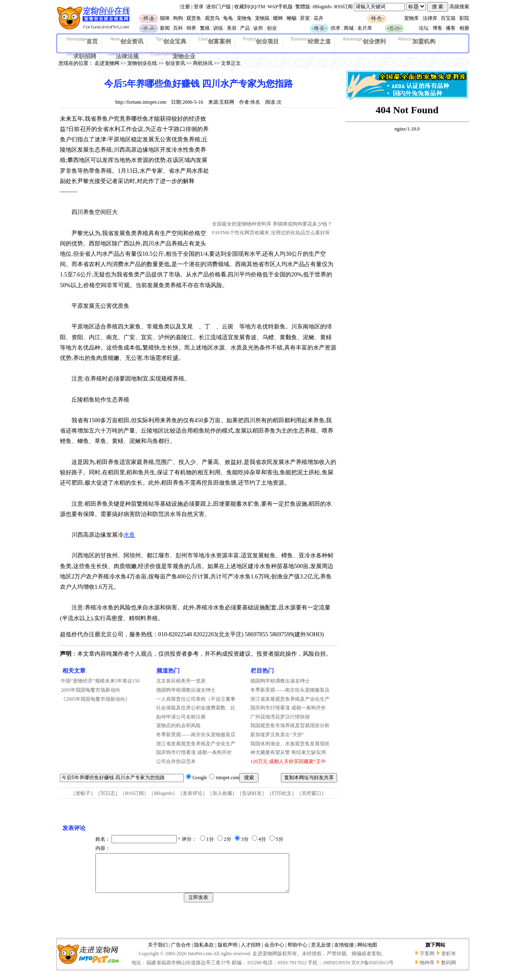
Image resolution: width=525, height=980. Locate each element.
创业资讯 (127, 41)
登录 (199, 7)
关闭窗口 (311, 793)
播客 (451, 28)
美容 (232, 28)
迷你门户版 (219, 7)
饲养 (191, 28)
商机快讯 (203, 63)
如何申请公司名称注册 (181, 717)
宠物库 (411, 18)
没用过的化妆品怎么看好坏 (300, 233)
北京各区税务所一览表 (181, 681)
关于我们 (158, 952)
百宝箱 (448, 18)
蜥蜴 (292, 18)
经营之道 (311, 41)
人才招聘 (251, 952)
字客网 (427, 961)
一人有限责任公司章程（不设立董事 (196, 699)
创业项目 (261, 41)
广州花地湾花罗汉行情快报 (280, 717)
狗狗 (178, 18)
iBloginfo (322, 7)
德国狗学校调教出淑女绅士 (186, 690)
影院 (464, 18)
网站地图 (367, 952)
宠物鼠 (262, 18)
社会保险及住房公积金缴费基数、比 (196, 708)
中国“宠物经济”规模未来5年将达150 (100, 681)
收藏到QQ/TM (250, 7)
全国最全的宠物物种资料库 (242, 224)
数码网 (449, 970)
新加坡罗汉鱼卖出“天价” (277, 735)
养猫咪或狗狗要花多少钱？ (302, 224)
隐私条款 (204, 952)
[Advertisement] (274, 167)
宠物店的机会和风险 (178, 725)
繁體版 (303, 7)
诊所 (258, 28)
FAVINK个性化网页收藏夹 (241, 233)
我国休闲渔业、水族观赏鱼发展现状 (290, 744)
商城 (349, 28)
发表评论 (192, 793)
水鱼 (129, 535)
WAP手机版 (280, 7)
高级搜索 (459, 7)
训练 (218, 28)
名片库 (365, 28)
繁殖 (205, 28)
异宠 (305, 18)
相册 (464, 28)
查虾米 (449, 961)
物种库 (427, 970)
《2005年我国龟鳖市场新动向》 (95, 699)
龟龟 (228, 18)
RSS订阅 (343, 7)
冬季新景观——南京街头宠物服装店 (196, 735)
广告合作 (181, 952)
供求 (335, 28)
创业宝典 (171, 41)
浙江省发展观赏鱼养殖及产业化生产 (196, 744)
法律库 (430, 18)
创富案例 (215, 41)
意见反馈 (321, 952)
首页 (82, 41)
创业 (272, 28)
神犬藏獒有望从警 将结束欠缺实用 (288, 752)
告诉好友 (252, 793)
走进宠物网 (107, 63)
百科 (178, 28)
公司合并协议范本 (176, 761)
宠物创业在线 (142, 63)
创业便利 (364, 41)
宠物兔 (244, 18)
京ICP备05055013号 (372, 970)
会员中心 (274, 952)
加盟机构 (417, 41)
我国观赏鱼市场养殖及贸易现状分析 (290, 725)
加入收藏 (222, 793)
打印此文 (282, 793)
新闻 (165, 28)
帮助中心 (297, 952)
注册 (185, 7)
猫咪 (165, 18)
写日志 (108, 793)
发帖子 (83, 793)
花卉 (318, 18)
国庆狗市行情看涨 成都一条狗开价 (194, 752)
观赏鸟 (212, 18)
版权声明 (228, 952)
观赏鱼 (194, 18)
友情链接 (344, 952)
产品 (245, 28)
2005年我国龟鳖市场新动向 (90, 690)
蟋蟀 (278, 18)
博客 (437, 28)
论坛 (424, 28)
